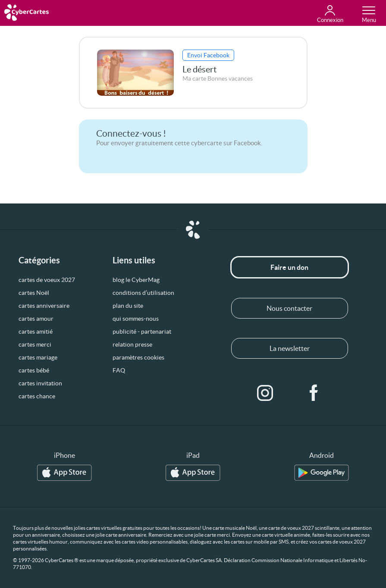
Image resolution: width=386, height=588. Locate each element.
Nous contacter (289, 308)
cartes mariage (38, 357)
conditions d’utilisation (143, 293)
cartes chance (37, 396)
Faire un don (289, 267)
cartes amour (36, 319)
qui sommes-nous (136, 319)
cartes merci (35, 344)
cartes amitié (36, 332)
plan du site (128, 306)
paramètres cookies (138, 357)
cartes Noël (34, 293)
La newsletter (290, 348)
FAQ (119, 370)
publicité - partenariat (142, 332)
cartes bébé (34, 370)
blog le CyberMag (136, 280)
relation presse (132, 344)
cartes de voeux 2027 (47, 280)
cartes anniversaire (44, 306)
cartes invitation (40, 383)
